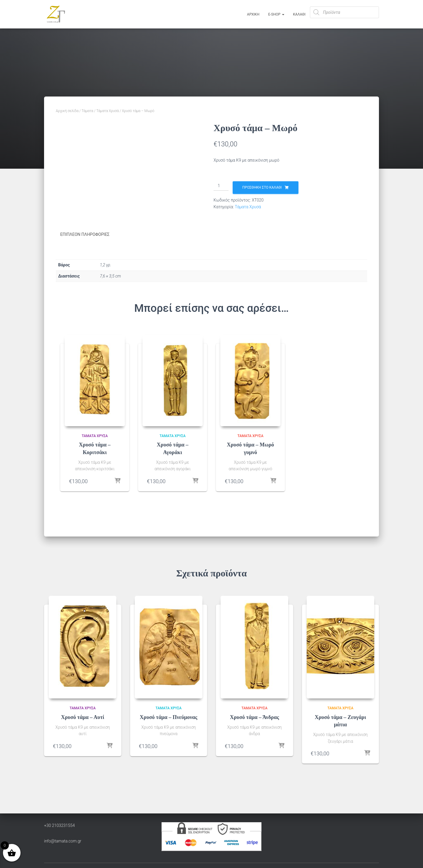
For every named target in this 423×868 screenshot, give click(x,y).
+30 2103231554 (59, 825)
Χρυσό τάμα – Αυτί (83, 717)
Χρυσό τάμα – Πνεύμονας (169, 717)
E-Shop (276, 14)
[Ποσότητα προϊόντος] (221, 186)
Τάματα (88, 111)
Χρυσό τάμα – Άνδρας (255, 717)
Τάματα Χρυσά (108, 111)
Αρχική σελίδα (67, 111)
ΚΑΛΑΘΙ (299, 14)
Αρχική (253, 14)
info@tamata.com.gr (63, 841)
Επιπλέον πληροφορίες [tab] (85, 234)
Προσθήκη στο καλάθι (262, 187)
